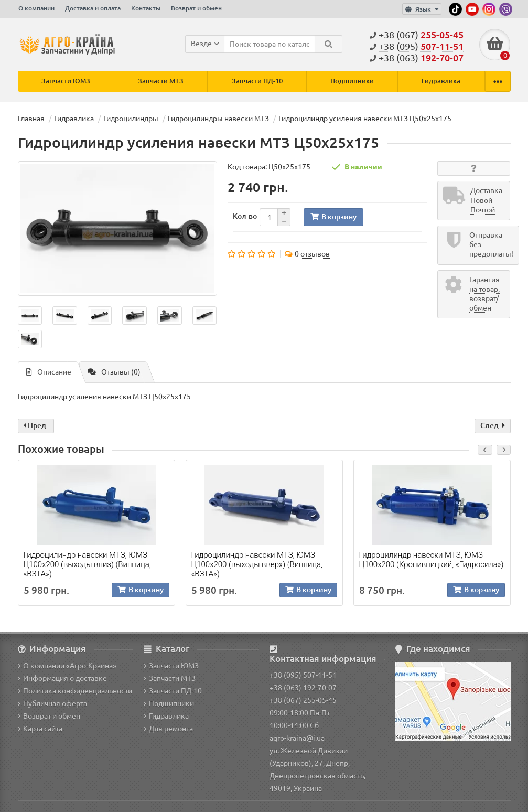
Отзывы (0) (114, 372)
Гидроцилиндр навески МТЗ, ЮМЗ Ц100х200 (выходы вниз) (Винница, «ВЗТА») (87, 564)
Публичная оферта (52, 703)
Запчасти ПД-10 (257, 81)
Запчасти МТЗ (161, 81)
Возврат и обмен (196, 8)
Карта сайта (40, 729)
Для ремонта (168, 729)
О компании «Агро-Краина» (67, 666)
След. (493, 426)
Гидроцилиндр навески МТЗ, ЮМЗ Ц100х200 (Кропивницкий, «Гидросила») (432, 560)
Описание (49, 372)
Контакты (146, 8)
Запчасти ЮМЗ (66, 81)
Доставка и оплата (93, 8)
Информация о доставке (62, 678)
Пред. (36, 426)
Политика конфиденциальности (75, 691)
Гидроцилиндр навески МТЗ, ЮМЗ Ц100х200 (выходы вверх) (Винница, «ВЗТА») (257, 564)
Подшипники (352, 81)
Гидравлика (441, 81)
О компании (36, 8)
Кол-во (245, 216)
